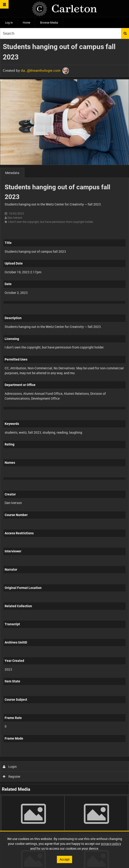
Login (10, 767)
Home (26, 22)
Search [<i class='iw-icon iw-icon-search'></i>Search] (125, 33)
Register (12, 776)
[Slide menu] (4, 4)
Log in (9, 22)
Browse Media (49, 22)
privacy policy (111, 844)
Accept (65, 859)
